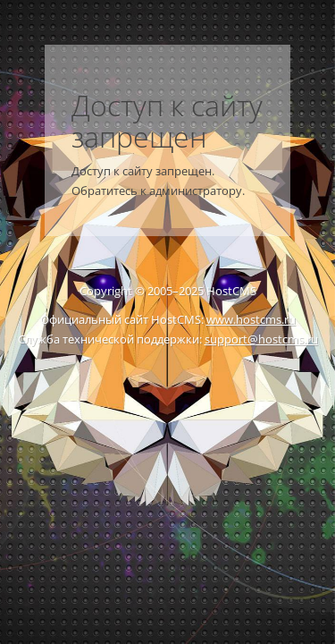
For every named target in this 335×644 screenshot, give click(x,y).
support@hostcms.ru (261, 339)
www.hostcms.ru (251, 319)
